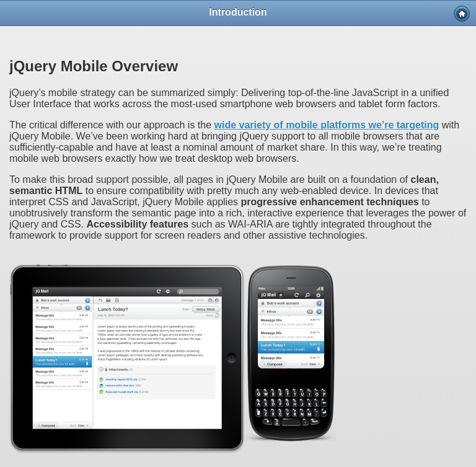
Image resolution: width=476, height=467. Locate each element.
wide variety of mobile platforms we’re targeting (327, 125)
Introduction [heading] (238, 12)
